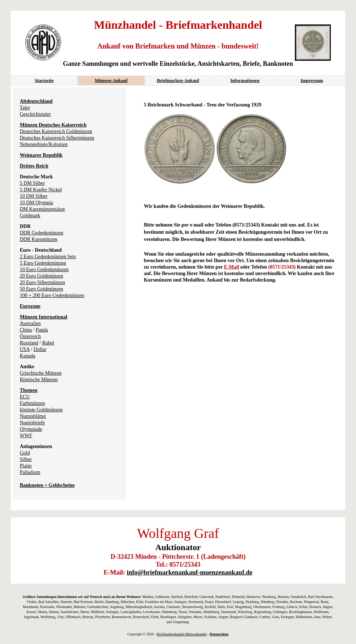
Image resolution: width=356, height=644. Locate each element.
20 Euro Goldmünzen (42, 276)
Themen (29, 390)
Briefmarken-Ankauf (178, 80)
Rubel (48, 343)
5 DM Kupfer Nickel (41, 190)
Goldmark (30, 216)
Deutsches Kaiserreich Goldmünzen (56, 131)
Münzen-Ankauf (111, 80)
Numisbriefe (32, 423)
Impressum (312, 80)
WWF (26, 436)
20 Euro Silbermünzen (42, 282)
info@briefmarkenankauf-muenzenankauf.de (190, 572)
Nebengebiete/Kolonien (44, 144)
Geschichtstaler (35, 114)
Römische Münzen (39, 380)
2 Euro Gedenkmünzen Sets (48, 257)
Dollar (40, 349)
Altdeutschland (36, 101)
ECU (25, 397)
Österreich (30, 336)
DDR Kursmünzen (39, 239)
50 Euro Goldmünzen (42, 289)
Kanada (28, 356)
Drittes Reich (34, 166)
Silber (26, 459)
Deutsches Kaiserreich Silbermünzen (57, 138)
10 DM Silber (34, 196)
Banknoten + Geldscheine (47, 485)
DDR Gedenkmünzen (42, 233)
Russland (29, 343)
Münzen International (44, 317)
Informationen (245, 80)
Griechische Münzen (41, 373)
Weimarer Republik (41, 155)
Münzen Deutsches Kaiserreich (53, 125)
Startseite (44, 80)
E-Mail (232, 267)
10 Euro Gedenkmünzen (44, 270)
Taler (25, 108)
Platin (26, 466)
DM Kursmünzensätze (42, 209)
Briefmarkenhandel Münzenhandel (182, 634)
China (26, 330)
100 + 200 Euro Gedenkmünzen (52, 295)
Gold (25, 453)
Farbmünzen (32, 403)
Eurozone (30, 306)
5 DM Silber (32, 183)
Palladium (30, 472)
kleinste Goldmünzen (41, 410)
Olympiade (31, 429)
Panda (42, 330)
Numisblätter (33, 416)
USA (25, 349)
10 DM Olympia (36, 203)
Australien (30, 323)
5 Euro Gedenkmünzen (43, 263)
